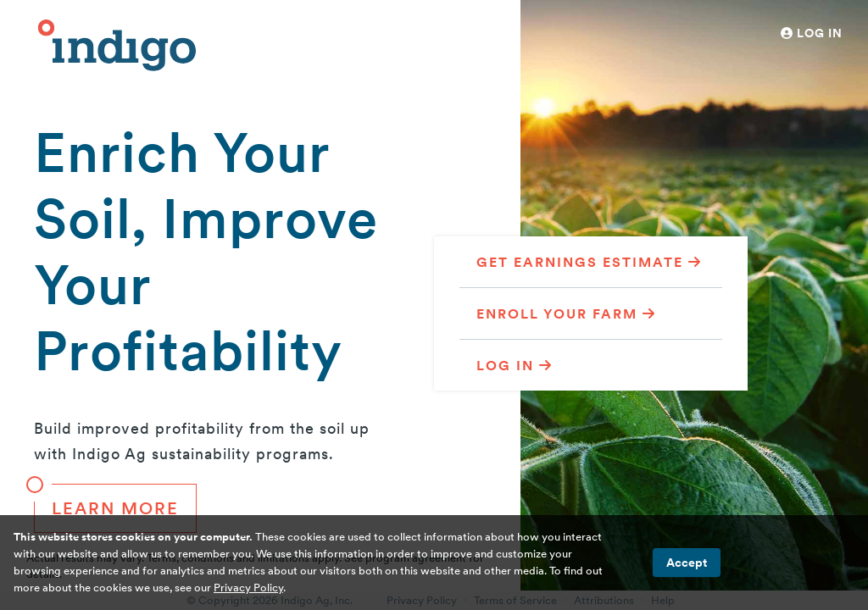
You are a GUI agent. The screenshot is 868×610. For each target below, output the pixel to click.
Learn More (106, 502)
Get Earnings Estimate (589, 262)
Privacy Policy (248, 588)
